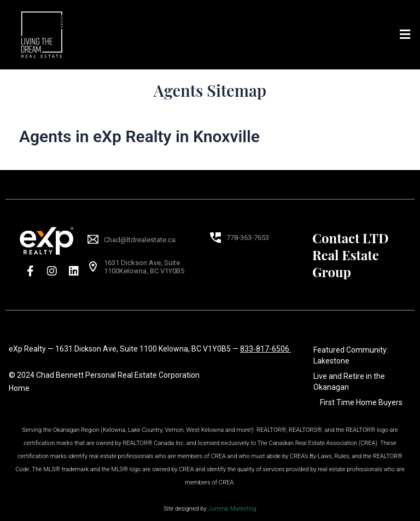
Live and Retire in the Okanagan (349, 382)
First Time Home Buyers (361, 402)
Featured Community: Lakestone (351, 355)
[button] (405, 34)
